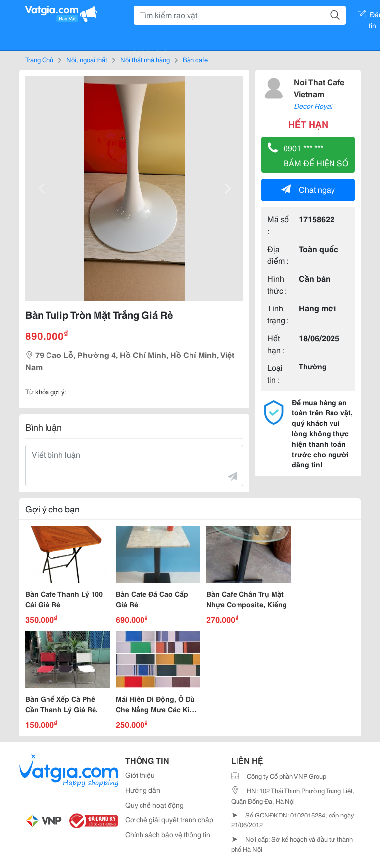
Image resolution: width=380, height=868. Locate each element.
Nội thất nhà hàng (145, 59)
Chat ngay (308, 189)
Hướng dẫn (143, 790)
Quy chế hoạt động (154, 805)
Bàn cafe (195, 59)
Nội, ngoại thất (87, 59)
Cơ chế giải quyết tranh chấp (169, 819)
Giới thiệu (140, 775)
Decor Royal (313, 106)
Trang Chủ (39, 59)
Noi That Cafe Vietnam (319, 87)
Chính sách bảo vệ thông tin (168, 834)
